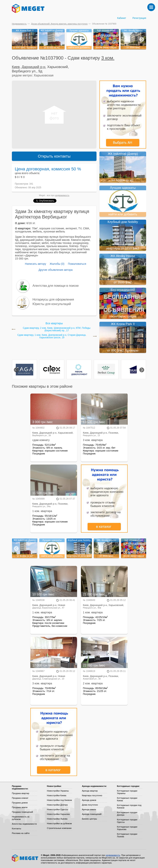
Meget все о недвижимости (25, 858)
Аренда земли (89, 809)
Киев (16, 67)
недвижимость (62, 195)
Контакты (17, 829)
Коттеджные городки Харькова (127, 828)
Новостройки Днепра (57, 805)
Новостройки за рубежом (59, 823)
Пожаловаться (77, 264)
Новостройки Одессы (57, 809)
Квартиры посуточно (92, 795)
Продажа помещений (22, 812)
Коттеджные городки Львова (127, 835)
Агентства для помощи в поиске (56, 286)
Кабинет (122, 18)
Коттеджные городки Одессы (127, 821)
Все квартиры (54, 323)
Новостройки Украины (58, 791)
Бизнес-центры (89, 819)
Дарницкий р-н (33, 67)
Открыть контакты (54, 156)
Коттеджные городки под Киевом (129, 806)
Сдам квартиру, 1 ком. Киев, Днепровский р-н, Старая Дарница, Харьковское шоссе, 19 (52, 336)
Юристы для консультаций (52, 304)
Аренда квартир (90, 791)
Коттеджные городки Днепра (127, 814)
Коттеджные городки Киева (127, 799)
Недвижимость (19, 24)
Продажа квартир (21, 793)
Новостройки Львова (57, 819)
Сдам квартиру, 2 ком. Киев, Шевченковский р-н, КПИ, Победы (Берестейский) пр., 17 (57, 329)
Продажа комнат (20, 798)
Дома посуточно (90, 805)
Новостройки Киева (57, 795)
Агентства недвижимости (24, 824)
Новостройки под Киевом (59, 800)
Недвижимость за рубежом (21, 818)
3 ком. (108, 58)
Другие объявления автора (56, 270)
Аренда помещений (92, 814)
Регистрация (139, 18)
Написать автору (36, 264)
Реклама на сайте (21, 833)
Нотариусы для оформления (53, 299)
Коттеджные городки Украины (127, 792)
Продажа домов (20, 803)
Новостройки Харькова (58, 814)
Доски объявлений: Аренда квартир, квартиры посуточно (59, 24)
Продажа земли (20, 807)
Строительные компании (59, 828)
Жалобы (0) (57, 264)
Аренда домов (89, 800)
